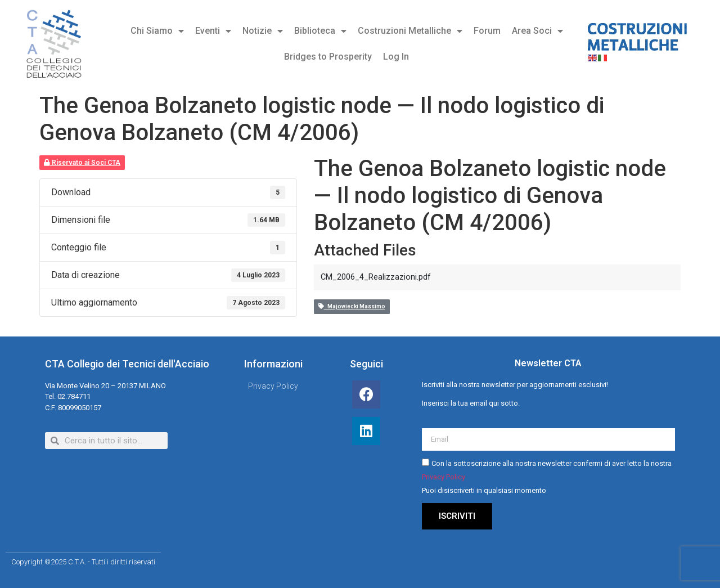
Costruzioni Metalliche (410, 31)
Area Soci (537, 31)
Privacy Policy (444, 477)
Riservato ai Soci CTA (82, 163)
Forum (487, 31)
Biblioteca (320, 31)
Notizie (263, 31)
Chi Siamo (157, 31)
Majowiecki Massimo (352, 306)
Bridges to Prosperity (328, 57)
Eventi (213, 31)
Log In (396, 57)
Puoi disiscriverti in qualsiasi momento (484, 491)
